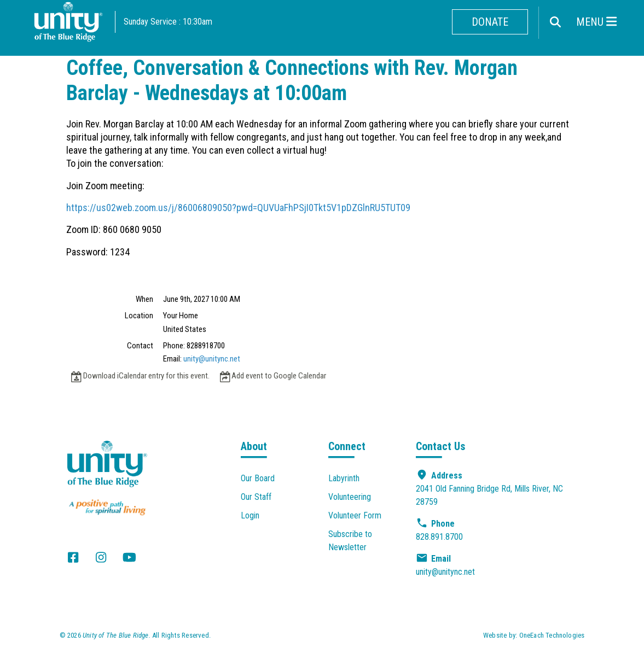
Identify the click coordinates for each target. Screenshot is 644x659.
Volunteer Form (355, 515)
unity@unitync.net (212, 359)
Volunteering (350, 497)
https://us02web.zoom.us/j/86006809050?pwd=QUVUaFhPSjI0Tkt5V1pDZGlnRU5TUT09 (238, 208)
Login (250, 515)
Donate (490, 22)
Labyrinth (344, 478)
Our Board (258, 478)
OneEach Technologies (552, 635)
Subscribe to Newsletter (350, 541)
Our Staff (256, 497)
